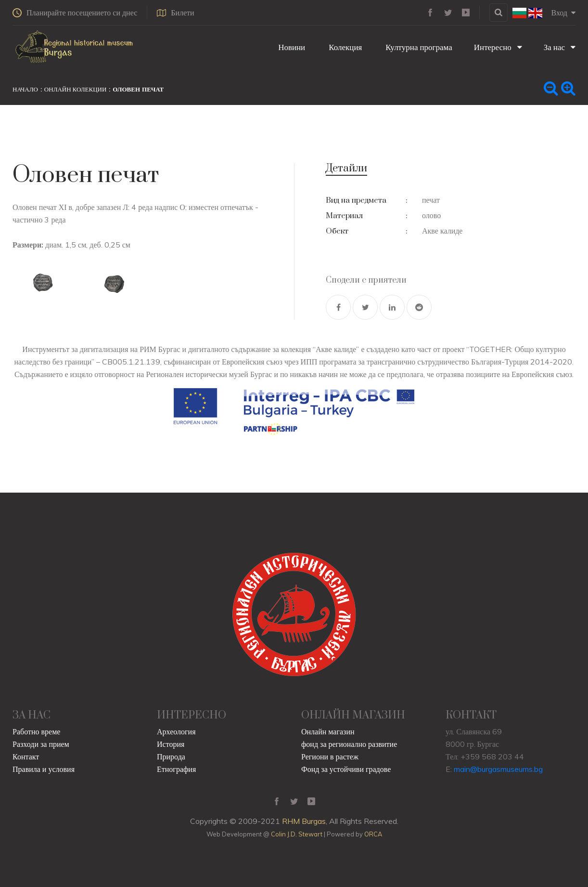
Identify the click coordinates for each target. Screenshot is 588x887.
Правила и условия (44, 769)
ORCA (373, 834)
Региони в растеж (330, 757)
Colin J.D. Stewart (297, 834)
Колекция (344, 47)
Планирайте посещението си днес (75, 13)
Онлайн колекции (75, 89)
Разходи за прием (41, 744)
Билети (175, 13)
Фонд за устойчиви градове (346, 769)
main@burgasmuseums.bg (498, 769)
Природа (171, 757)
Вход (563, 13)
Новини (291, 47)
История (171, 744)
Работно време (36, 731)
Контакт (26, 757)
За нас (560, 47)
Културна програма (418, 47)
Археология (176, 731)
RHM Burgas (304, 821)
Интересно (498, 47)
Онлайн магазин (328, 731)
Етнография (176, 769)
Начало (25, 89)
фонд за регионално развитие (349, 744)
